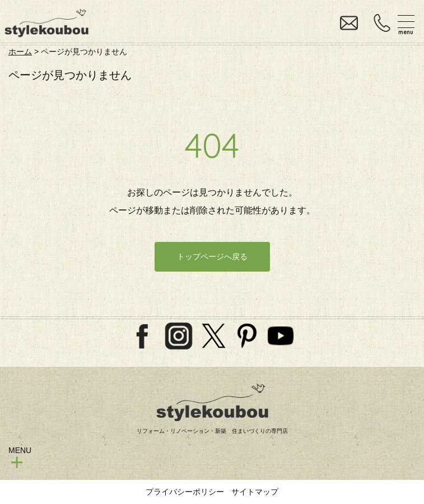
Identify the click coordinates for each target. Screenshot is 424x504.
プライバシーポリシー (185, 492)
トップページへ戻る (212, 256)
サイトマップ (255, 492)
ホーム (20, 52)
